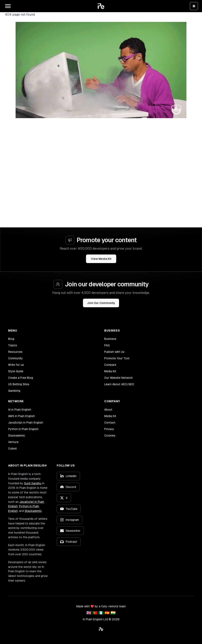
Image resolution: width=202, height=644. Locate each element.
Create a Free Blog (21, 378)
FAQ (107, 345)
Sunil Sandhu (33, 483)
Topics (13, 345)
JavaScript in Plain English (26, 423)
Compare (110, 365)
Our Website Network (119, 378)
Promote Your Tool (117, 358)
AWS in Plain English (21, 416)
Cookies (110, 435)
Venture (13, 442)
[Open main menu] (8, 6)
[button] (101, 6)
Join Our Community (101, 303)
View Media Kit (101, 259)
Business (110, 339)
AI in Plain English (20, 410)
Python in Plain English (23, 429)
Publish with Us (114, 352)
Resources (15, 352)
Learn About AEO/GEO (119, 384)
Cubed (12, 448)
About (108, 410)
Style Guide (16, 371)
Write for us (16, 365)
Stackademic (17, 435)
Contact (110, 423)
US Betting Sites (19, 384)
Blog (11, 339)
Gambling (14, 391)
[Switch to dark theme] (194, 6)
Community (15, 358)
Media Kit (110, 371)
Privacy (109, 429)
